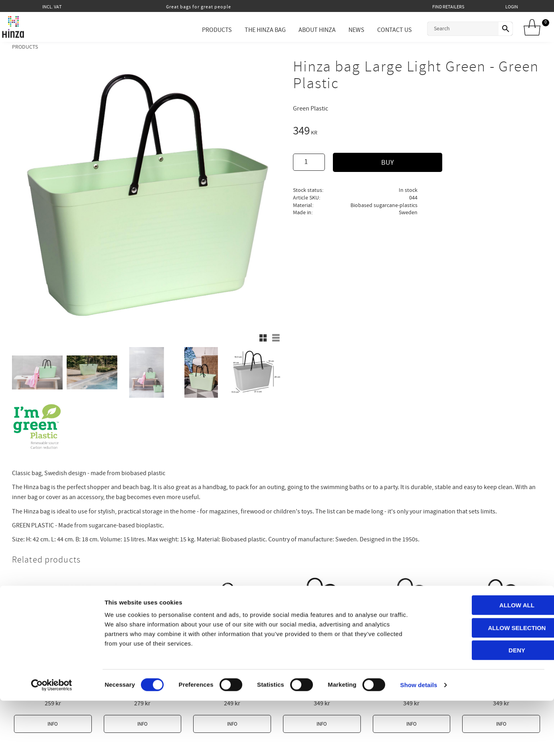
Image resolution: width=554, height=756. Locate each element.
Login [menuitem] (512, 7)
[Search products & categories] (454, 29)
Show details (419, 740)
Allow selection (488, 683)
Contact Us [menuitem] (385, 30)
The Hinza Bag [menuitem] (256, 30)
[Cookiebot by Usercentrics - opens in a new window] (52, 740)
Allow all (487, 660)
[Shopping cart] (535, 28)
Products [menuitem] (208, 30)
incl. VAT (52, 7)
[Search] (501, 29)
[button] (263, 338)
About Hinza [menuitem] (308, 30)
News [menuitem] (347, 30)
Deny (487, 706)
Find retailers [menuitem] (448, 7)
